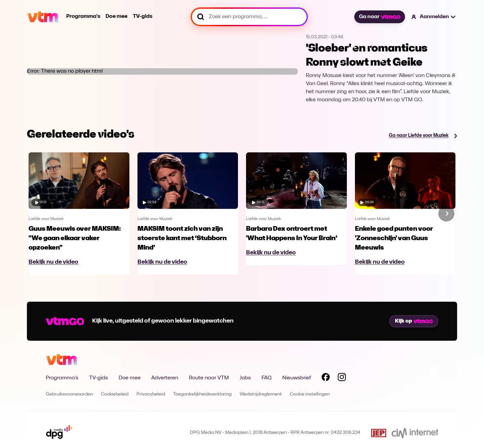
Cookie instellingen (310, 394)
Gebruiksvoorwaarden (69, 394)
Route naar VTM (209, 378)
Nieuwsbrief (297, 378)
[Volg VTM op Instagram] (342, 378)
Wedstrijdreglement (261, 394)
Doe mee (116, 16)
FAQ (267, 378)
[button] (434, 17)
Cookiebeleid (115, 394)
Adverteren (165, 378)
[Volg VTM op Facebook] (326, 378)
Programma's (83, 16)
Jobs (245, 378)
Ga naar (379, 17)
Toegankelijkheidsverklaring (202, 394)
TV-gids (143, 16)
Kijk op (414, 321)
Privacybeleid (151, 394)
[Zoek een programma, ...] (249, 17)
